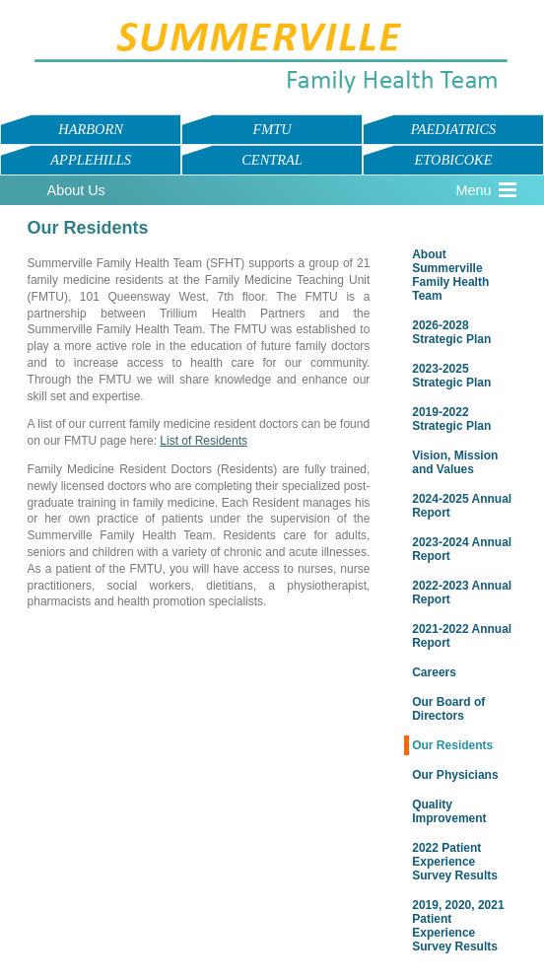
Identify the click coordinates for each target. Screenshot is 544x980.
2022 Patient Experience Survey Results (455, 862)
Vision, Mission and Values (455, 462)
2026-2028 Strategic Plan (451, 332)
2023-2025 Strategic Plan (451, 376)
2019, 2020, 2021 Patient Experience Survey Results (458, 926)
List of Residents (204, 441)
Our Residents (452, 745)
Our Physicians (455, 775)
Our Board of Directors (448, 709)
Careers (434, 672)
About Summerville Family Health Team (450, 275)
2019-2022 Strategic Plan (451, 419)
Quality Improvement (449, 811)
